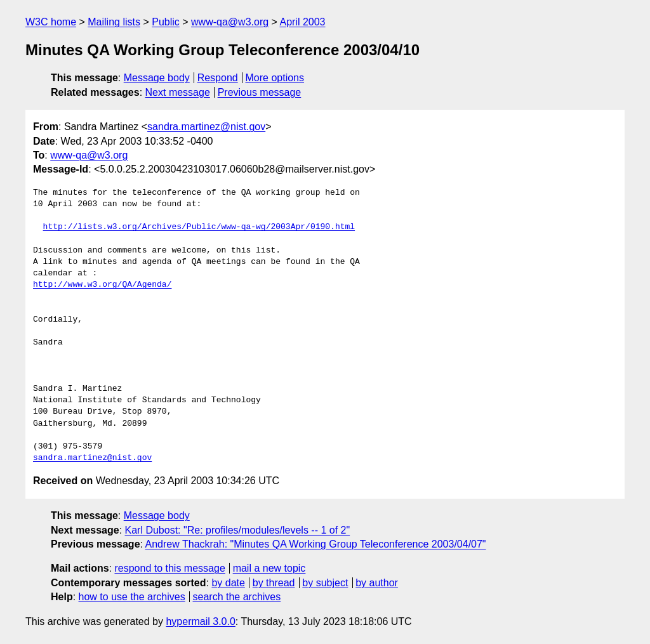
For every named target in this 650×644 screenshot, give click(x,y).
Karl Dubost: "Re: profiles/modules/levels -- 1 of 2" (238, 530)
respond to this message (169, 568)
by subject (325, 583)
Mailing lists (114, 22)
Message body (157, 78)
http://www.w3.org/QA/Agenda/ (102, 285)
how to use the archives (132, 597)
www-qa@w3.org (230, 22)
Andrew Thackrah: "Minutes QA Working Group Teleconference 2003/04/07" (316, 544)
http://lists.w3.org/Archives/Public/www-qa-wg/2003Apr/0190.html (199, 227)
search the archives (237, 597)
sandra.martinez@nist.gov (206, 127)
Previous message (260, 92)
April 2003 (302, 22)
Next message (178, 92)
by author (377, 583)
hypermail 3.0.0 (200, 621)
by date (228, 583)
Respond (218, 78)
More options (275, 78)
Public (166, 22)
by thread (274, 583)
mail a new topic (269, 568)
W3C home (51, 22)
